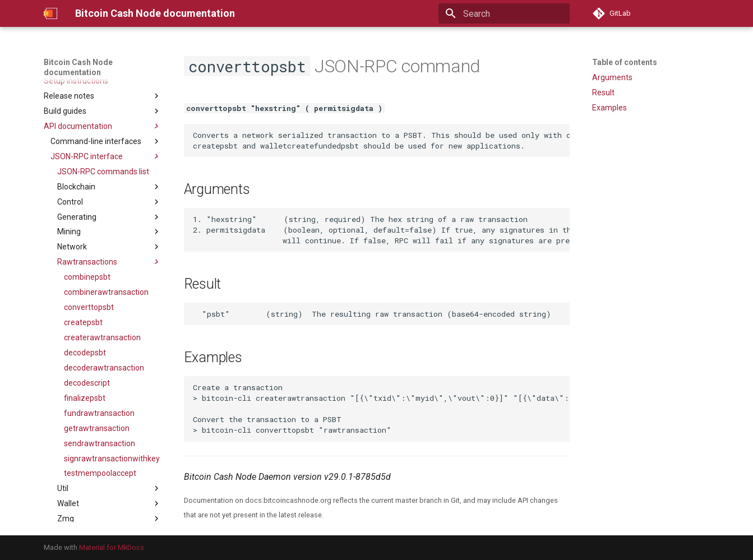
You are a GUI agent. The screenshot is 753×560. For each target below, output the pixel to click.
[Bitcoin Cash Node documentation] (50, 13)
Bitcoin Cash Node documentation (78, 67)
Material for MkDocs (112, 547)
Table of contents (625, 62)
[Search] (504, 13)
